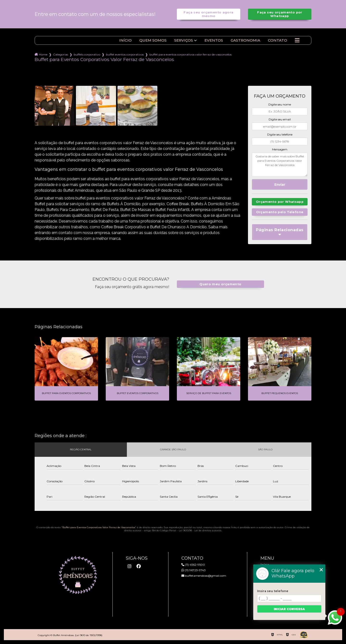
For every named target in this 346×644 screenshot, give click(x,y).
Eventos (214, 40)
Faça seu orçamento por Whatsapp (280, 14)
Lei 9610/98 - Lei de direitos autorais (200, 530)
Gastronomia (245, 40)
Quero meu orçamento (220, 284)
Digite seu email (280, 119)
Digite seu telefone (280, 134)
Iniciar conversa (289, 609)
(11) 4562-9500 (193, 565)
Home (43, 54)
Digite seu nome (280, 104)
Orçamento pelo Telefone (280, 212)
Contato (278, 40)
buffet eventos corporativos (125, 54)
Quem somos (153, 40)
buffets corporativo (87, 54)
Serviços (184, 40)
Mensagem (280, 149)
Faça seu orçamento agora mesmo (208, 14)
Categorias (61, 54)
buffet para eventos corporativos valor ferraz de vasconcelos (191, 54)
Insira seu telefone (273, 591)
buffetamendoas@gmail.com (204, 576)
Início (125, 40)
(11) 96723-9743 (194, 570)
